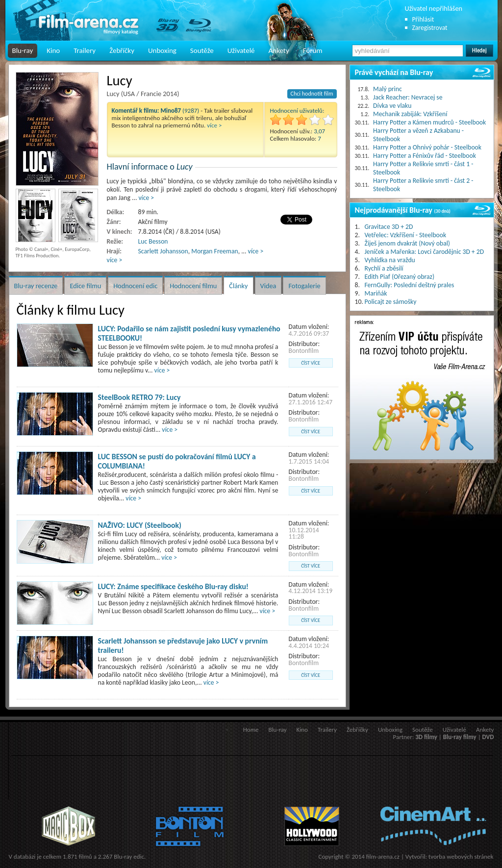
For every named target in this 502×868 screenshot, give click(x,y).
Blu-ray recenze (36, 286)
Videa (268, 286)
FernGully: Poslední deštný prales (410, 285)
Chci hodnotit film (312, 94)
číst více (311, 363)
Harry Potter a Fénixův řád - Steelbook (425, 156)
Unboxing (162, 50)
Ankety (279, 50)
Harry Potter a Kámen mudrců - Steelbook (429, 122)
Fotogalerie (304, 286)
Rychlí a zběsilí (384, 268)
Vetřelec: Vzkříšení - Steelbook (406, 235)
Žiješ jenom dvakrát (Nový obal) (408, 243)
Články (238, 286)
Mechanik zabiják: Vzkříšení (410, 114)
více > (214, 125)
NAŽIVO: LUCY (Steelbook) (140, 525)
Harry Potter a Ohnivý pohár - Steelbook (427, 147)
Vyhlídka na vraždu (390, 260)
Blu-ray (23, 50)
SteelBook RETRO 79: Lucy (139, 397)
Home (251, 730)
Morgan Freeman (214, 251)
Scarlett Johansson (163, 251)
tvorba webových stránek (461, 856)
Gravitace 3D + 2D (389, 227)
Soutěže (202, 50)
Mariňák (376, 293)
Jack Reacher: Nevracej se (408, 97)
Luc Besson (153, 241)
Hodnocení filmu (193, 286)
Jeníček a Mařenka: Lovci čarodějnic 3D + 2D (425, 252)
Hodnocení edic (135, 286)
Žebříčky (122, 50)
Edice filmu (85, 286)
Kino (53, 50)
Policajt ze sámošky (391, 302)
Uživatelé (241, 50)
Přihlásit (423, 19)
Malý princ (388, 89)
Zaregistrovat (430, 28)
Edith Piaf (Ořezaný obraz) (400, 277)
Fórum (313, 50)
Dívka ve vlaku (392, 106)
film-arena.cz (383, 856)
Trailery (85, 50)
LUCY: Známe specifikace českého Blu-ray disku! (173, 586)
